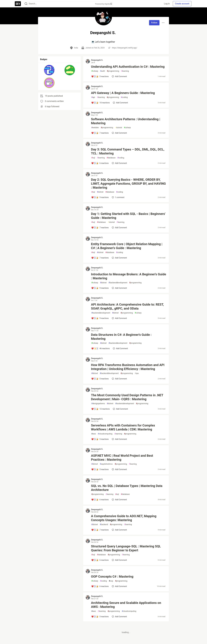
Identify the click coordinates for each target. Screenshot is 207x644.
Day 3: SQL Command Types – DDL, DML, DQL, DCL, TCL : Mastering (128, 151)
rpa (137, 373)
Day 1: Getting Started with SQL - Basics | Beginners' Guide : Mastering (128, 216)
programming (113, 71)
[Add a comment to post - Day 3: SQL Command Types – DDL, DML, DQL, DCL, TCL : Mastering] (100, 163)
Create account (182, 4)
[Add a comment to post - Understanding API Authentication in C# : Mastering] (100, 76)
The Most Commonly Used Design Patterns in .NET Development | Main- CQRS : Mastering (127, 397)
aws (94, 434)
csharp (95, 71)
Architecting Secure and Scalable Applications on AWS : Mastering (126, 605)
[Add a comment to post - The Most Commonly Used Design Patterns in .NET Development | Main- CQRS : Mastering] (100, 409)
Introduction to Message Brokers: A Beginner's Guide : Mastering (129, 276)
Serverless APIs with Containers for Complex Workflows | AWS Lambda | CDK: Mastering (123, 427)
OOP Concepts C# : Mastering (112, 577)
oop (111, 581)
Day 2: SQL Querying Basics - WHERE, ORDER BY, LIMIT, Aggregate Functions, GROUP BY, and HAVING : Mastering (128, 184)
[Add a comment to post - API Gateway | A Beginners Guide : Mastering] (100, 103)
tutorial (118, 128)
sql (93, 158)
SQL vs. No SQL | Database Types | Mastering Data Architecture (127, 488)
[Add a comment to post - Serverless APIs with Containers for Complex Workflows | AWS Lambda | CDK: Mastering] (100, 439)
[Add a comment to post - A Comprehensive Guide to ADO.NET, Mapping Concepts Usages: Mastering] (100, 530)
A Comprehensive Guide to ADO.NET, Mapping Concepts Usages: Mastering (124, 518)
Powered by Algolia (103, 4)
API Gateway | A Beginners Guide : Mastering (123, 93)
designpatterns (98, 404)
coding (124, 97)
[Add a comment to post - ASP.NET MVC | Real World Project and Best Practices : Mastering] (100, 469)
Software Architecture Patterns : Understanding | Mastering (126, 121)
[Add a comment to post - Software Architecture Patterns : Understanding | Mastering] (100, 133)
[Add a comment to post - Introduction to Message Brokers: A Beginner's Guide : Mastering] (100, 288)
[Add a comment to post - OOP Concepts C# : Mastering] (100, 586)
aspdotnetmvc (106, 464)
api (93, 97)
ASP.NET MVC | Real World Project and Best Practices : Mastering (122, 458)
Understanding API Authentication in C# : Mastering (128, 67)
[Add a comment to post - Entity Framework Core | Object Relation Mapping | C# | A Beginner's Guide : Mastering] (100, 258)
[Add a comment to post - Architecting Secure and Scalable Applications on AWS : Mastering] (100, 617)
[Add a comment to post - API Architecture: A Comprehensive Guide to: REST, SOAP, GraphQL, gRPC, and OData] (100, 318)
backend (104, 524)
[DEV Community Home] (18, 4)
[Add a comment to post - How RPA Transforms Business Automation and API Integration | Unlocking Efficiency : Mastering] (100, 379)
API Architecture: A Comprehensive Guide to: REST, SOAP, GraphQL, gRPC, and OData (127, 306)
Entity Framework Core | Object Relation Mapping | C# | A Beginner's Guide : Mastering (127, 246)
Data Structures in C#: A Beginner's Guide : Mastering (121, 337)
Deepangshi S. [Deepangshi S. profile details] (97, 60)
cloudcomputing (105, 434)
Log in (167, 4)
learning (125, 71)
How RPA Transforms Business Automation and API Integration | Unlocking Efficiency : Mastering (128, 367)
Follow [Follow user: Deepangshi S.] (154, 23)
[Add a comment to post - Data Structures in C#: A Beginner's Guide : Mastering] (100, 348)
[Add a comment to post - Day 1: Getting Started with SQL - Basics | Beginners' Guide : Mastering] (100, 228)
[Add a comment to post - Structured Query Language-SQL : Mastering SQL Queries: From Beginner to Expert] (100, 560)
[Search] (26, 4)
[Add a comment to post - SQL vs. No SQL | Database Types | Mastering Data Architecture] (100, 500)
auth (102, 71)
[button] (49, 70)
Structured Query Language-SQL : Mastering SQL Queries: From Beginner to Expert (126, 548)
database (111, 158)
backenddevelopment (118, 283)
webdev (95, 128)
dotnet (100, 192)
